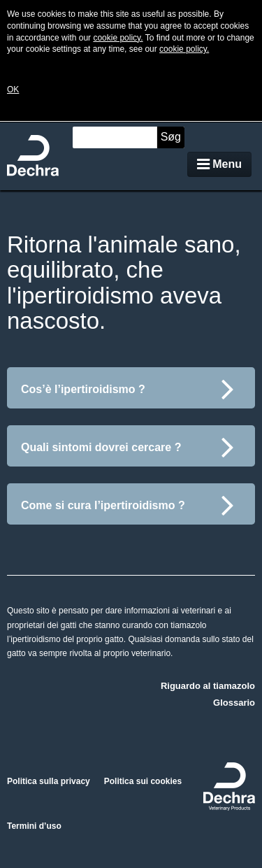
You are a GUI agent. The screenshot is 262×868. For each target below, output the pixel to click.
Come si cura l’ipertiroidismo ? (128, 505)
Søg (171, 137)
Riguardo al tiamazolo (208, 686)
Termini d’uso (34, 826)
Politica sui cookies (143, 781)
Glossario (234, 703)
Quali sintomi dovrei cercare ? (128, 447)
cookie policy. (118, 38)
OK (13, 90)
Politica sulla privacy (49, 781)
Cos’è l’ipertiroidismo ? (128, 389)
